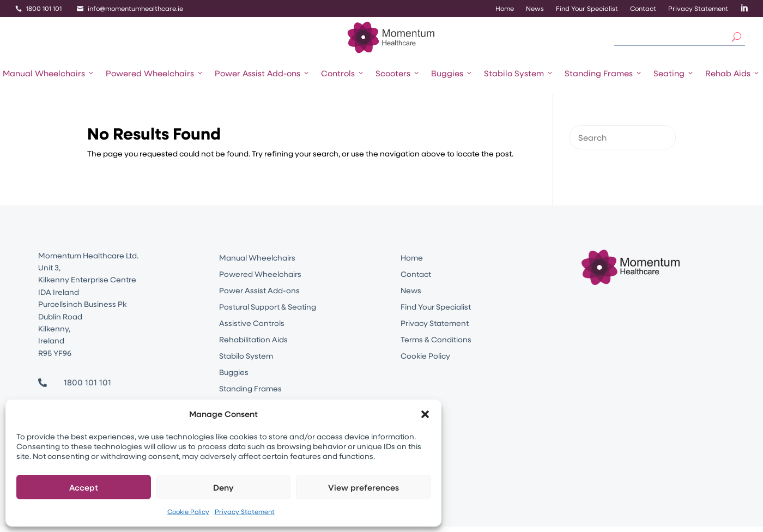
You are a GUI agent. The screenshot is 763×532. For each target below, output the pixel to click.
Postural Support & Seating (268, 307)
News (535, 8)
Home (505, 8)
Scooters (398, 73)
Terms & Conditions (436, 340)
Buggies (452, 73)
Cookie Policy (188, 511)
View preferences (364, 487)
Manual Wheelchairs (49, 73)
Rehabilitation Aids (253, 340)
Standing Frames (604, 73)
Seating (674, 73)
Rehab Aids (733, 73)
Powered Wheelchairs (155, 73)
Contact (643, 8)
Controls (343, 73)
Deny (223, 487)
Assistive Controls (252, 324)
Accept (84, 487)
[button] (425, 414)
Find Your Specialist (587, 8)
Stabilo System (519, 73)
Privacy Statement (245, 511)
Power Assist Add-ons (262, 73)
